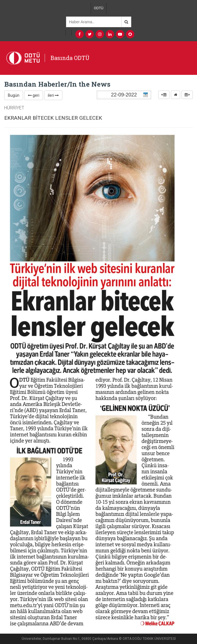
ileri (53, 95)
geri (34, 95)
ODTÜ (99, 8)
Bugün (14, 95)
